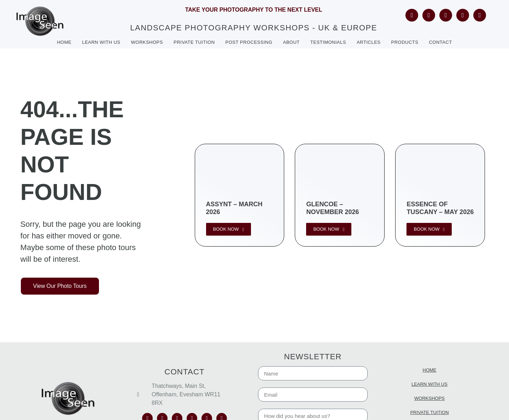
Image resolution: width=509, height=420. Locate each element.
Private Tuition (429, 412)
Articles (368, 42)
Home (64, 42)
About (291, 42)
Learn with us (101, 42)
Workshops (147, 42)
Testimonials (328, 42)
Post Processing (249, 42)
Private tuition (194, 42)
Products (405, 42)
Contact (440, 42)
